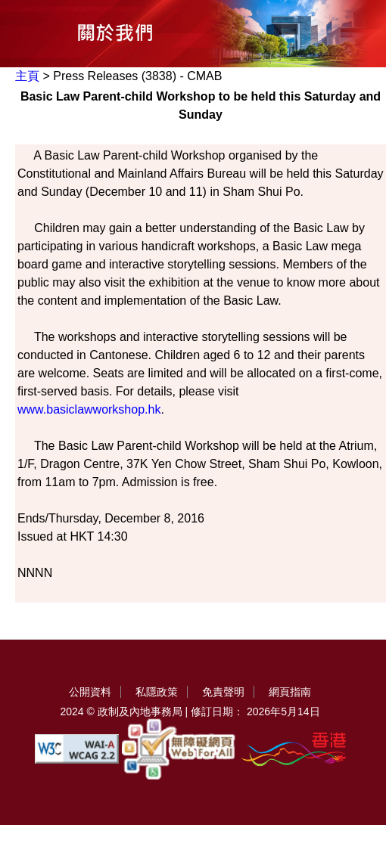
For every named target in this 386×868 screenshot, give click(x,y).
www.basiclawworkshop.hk (89, 409)
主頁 (27, 76)
